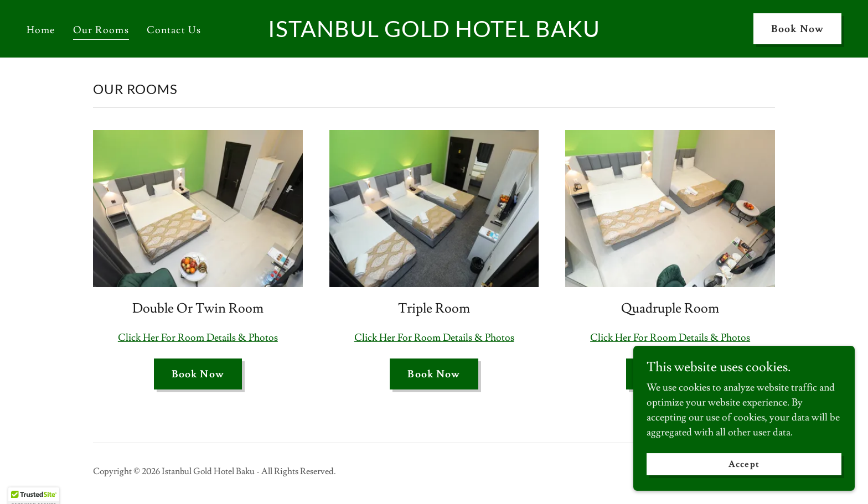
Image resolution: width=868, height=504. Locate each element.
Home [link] (41, 30)
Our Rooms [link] (101, 30)
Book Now (797, 29)
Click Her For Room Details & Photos (198, 338)
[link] (434, 34)
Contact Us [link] (174, 30)
